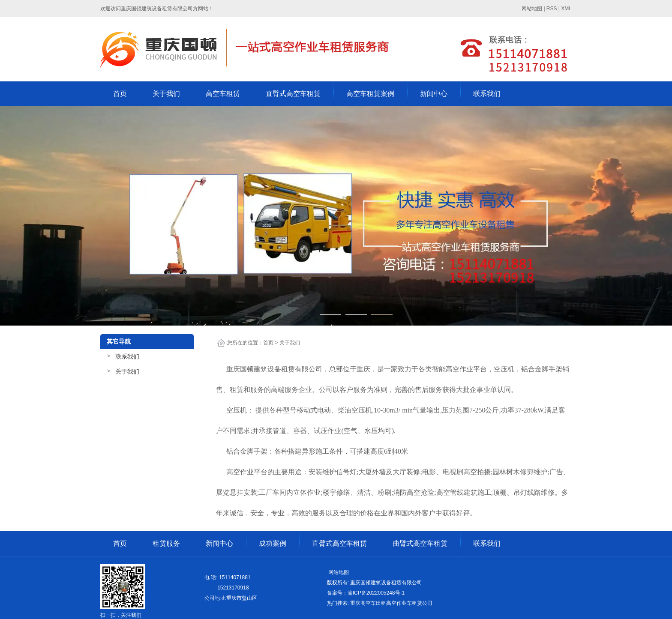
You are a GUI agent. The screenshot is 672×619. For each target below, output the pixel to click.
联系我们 (487, 94)
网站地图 (338, 572)
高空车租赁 (223, 94)
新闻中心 (434, 94)
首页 (120, 94)
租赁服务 (166, 543)
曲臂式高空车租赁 (420, 543)
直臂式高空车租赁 (293, 94)
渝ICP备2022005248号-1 (376, 593)
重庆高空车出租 (368, 603)
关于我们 (166, 94)
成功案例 (273, 543)
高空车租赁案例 (370, 94)
